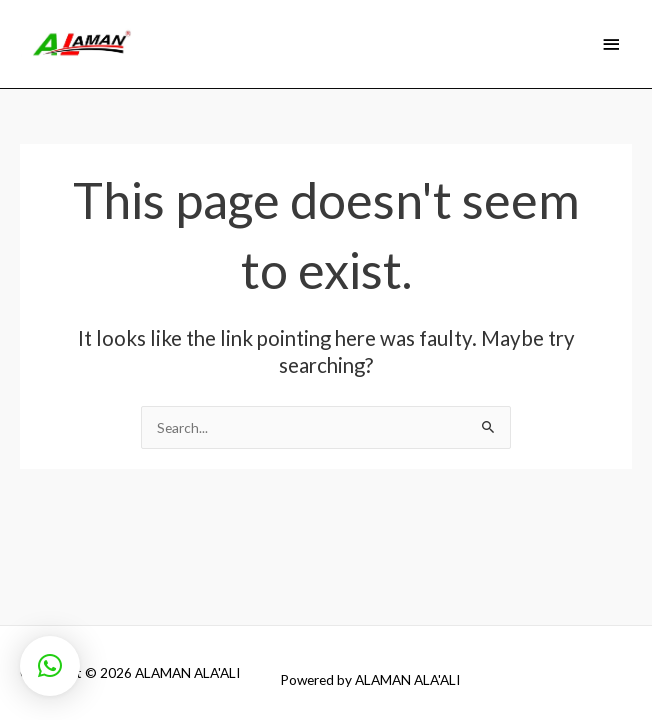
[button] (50, 666)
